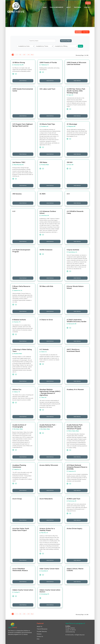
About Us (39, 626)
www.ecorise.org (70, 632)
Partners (77, 7)
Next (32, 55)
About (69, 7)
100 (24, 55)
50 (20, 55)
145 (28, 55)
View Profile (23, 81)
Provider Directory (42, 631)
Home (45, 7)
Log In (88, 3)
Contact (87, 7)
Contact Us (40, 636)
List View (78, 32)
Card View (86, 32)
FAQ (38, 639)
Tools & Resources (56, 7)
